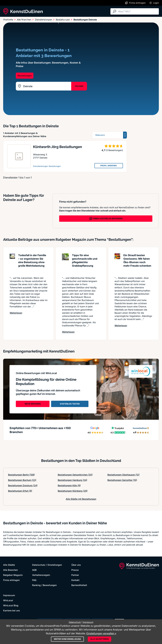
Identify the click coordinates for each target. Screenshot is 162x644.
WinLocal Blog (11, 605)
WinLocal (8, 600)
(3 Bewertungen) (114, 150)
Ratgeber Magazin (13, 575)
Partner (75, 575)
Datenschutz (39, 565)
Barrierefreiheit (79, 585)
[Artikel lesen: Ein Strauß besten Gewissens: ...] (117, 263)
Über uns (76, 565)
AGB (34, 570)
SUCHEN (79, 86)
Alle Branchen (29, 21)
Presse (75, 570)
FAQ (34, 580)
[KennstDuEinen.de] (23, 11)
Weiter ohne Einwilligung (67, 639)
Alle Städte (9, 21)
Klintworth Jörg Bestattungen (58, 147)
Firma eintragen (11, 580)
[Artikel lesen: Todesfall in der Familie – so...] (12, 263)
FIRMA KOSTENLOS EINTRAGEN (106, 219)
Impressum (9, 595)
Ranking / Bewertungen (44, 585)
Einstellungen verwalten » (101, 633)
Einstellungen (55, 565)
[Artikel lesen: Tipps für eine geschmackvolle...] (65, 263)
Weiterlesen (16, 313)
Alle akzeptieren (100, 639)
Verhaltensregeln (41, 575)
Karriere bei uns (12, 610)
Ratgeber (48, 21)
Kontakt (75, 580)
